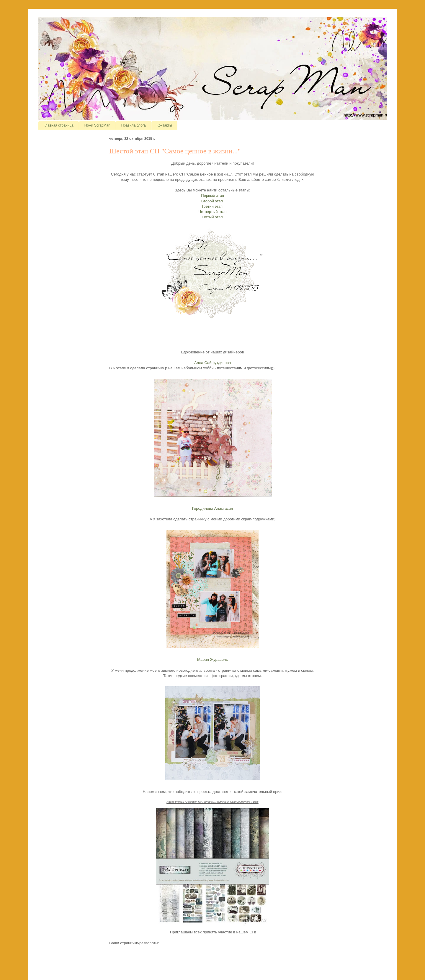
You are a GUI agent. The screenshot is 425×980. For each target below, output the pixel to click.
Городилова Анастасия (212, 508)
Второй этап (213, 201)
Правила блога (134, 125)
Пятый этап (213, 217)
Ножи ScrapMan (97, 125)
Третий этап (212, 206)
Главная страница (59, 125)
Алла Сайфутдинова (213, 363)
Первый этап (212, 195)
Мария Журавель (212, 659)
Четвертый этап (213, 212)
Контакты (164, 125)
